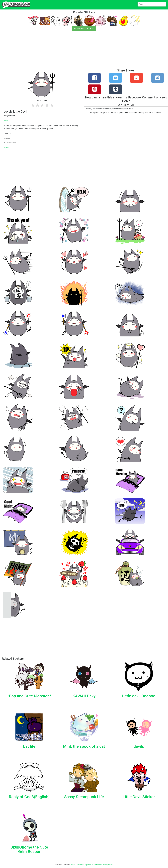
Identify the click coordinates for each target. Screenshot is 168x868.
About (73, 865)
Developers (80, 865)
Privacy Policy (108, 865)
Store (100, 865)
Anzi (6, 121)
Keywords (88, 865)
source (6, 147)
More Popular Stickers (84, 29)
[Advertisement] (75, 51)
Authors (95, 865)
